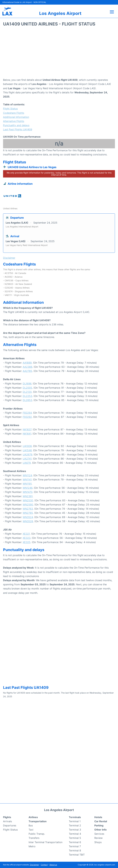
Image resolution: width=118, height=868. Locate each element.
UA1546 (27, 450)
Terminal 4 (75, 834)
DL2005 (27, 388)
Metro (32, 846)
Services (99, 834)
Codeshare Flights (14, 113)
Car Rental (101, 821)
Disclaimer (34, 865)
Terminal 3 (75, 830)
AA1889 (27, 363)
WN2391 (28, 496)
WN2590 (28, 505)
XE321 (26, 534)
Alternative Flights (14, 121)
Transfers (34, 838)
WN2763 (28, 509)
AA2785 (27, 371)
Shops (98, 842)
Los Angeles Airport (60, 13)
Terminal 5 (75, 838)
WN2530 (28, 500)
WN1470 (28, 492)
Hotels (98, 817)
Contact (44, 865)
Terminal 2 (75, 825)
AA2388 (28, 367)
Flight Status (10, 109)
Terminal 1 (75, 821)
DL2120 (27, 392)
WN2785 (28, 513)
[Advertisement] (59, 53)
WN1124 (27, 475)
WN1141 (27, 480)
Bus (31, 825)
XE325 (27, 542)
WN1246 (28, 488)
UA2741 (27, 459)
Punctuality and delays (16, 125)
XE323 (27, 538)
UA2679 (28, 454)
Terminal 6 (75, 842)
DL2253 (27, 396)
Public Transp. (37, 834)
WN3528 (28, 521)
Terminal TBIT (77, 855)
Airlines (33, 817)
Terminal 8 (75, 850)
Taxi (31, 830)
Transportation (38, 821)
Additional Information (16, 117)
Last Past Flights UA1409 (18, 129)
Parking (99, 825)
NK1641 (27, 434)
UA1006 (27, 446)
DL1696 (27, 384)
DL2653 (27, 400)
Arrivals (7, 821)
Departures (10, 825)
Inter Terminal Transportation (45, 842)
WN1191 (27, 484)
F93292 (27, 417)
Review (98, 838)
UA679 (27, 463)
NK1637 (27, 429)
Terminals (75, 817)
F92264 (27, 413)
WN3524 (28, 517)
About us (53, 865)
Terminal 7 (75, 846)
